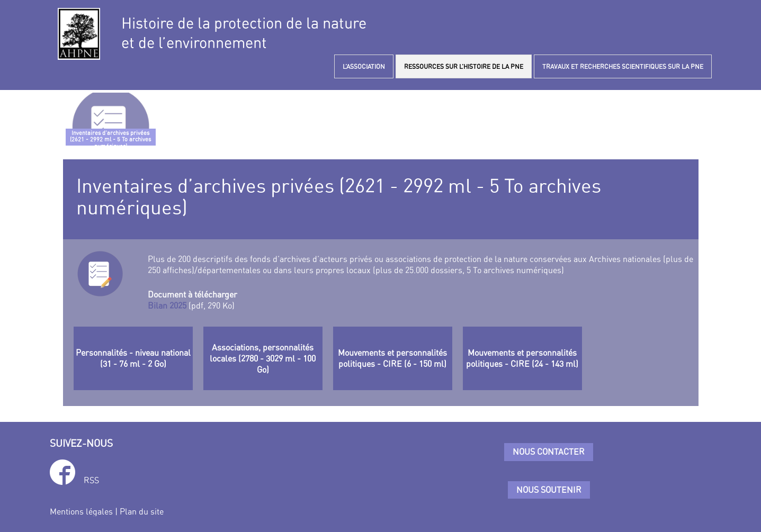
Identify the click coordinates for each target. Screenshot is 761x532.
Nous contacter (549, 452)
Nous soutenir (549, 490)
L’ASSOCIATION (364, 66)
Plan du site (142, 511)
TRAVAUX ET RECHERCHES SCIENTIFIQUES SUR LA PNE (623, 66)
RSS (91, 480)
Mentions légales (81, 511)
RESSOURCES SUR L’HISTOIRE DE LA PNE (464, 66)
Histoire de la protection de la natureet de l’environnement (244, 33)
